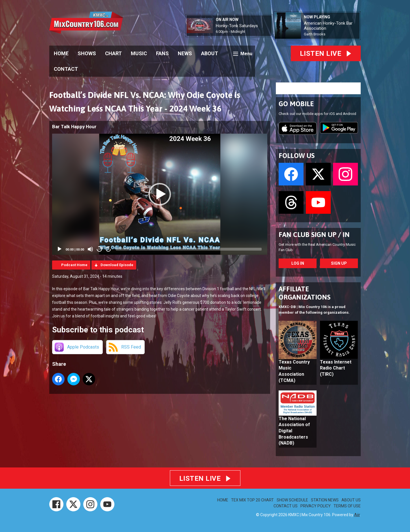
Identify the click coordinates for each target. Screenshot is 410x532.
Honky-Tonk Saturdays (237, 26)
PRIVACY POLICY (316, 506)
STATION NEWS (325, 500)
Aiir (357, 515)
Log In (298, 263)
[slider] (189, 249)
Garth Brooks (315, 34)
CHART (113, 53)
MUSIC (139, 53)
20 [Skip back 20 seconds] (100, 249)
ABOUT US (351, 500)
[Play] (59, 249)
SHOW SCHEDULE (292, 500)
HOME (61, 53)
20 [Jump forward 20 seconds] (109, 249)
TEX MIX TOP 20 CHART (252, 500)
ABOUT (210, 53)
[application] (160, 194)
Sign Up (339, 263)
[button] (160, 194)
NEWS (185, 53)
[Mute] (90, 249)
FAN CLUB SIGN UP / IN (314, 235)
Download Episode (117, 265)
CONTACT (66, 69)
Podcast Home (74, 265)
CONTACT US (286, 506)
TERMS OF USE (347, 506)
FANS (162, 53)
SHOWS (87, 53)
